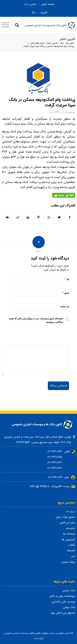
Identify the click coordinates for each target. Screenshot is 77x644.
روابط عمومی (68, 562)
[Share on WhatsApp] (49, 218)
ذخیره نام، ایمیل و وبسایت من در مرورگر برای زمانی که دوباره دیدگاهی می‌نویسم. (36, 321)
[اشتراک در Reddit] (18, 218)
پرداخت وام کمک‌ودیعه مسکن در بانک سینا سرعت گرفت (42, 103)
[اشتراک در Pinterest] (38, 218)
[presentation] (38, 335)
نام (67, 279)
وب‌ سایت (64, 307)
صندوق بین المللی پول (63, 613)
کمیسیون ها (68, 540)
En (34, 13)
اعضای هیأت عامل (65, 517)
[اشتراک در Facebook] (70, 218)
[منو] (7, 25)
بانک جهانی (69, 607)
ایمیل (66, 293)
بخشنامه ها (69, 534)
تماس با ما (30, 4)
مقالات (72, 545)
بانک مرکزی (69, 591)
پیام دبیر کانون (67, 523)
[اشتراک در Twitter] (59, 218)
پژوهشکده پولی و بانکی (62, 596)
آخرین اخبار (67, 39)
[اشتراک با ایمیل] (7, 218)
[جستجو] (16, 25)
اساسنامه (70, 528)
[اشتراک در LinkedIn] (28, 218)
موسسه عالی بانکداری (63, 602)
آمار (73, 556)
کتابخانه (71, 551)
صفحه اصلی (48, 4)
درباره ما (71, 512)
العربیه (44, 13)
